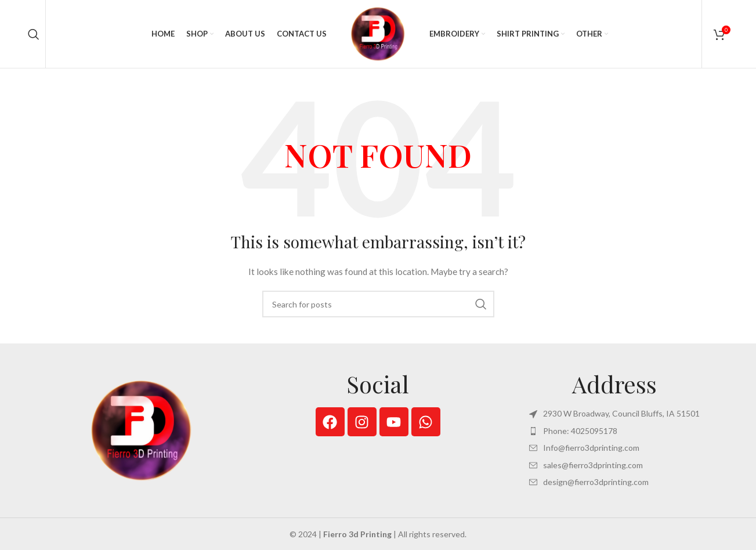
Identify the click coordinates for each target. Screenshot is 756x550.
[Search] (34, 35)
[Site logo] (378, 34)
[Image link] (142, 431)
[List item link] (614, 432)
